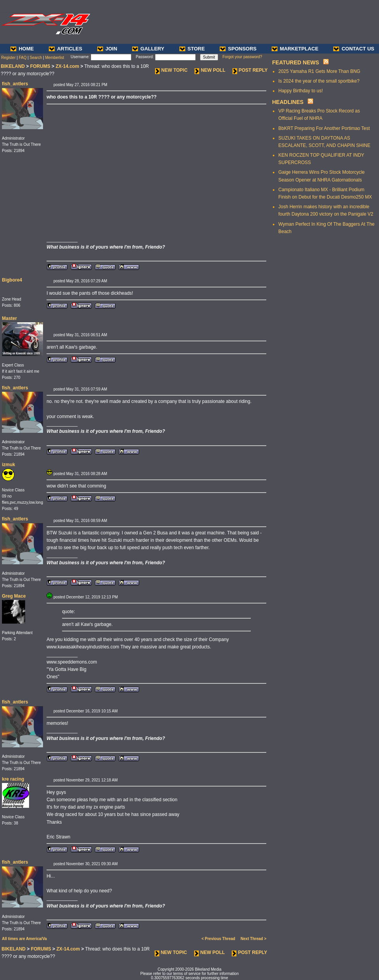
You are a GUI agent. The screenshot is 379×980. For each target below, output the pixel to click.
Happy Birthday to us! (301, 91)
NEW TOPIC (171, 70)
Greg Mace (14, 596)
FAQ (22, 58)
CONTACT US (354, 49)
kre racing (13, 779)
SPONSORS (238, 49)
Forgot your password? (242, 57)
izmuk (9, 465)
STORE (192, 49)
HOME (22, 49)
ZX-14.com (67, 66)
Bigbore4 (12, 280)
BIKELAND (13, 66)
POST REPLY (250, 70)
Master (9, 318)
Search (36, 58)
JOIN (107, 49)
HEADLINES (288, 102)
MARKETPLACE (295, 49)
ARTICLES (65, 49)
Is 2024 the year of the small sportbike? (319, 81)
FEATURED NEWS (295, 62)
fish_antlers (15, 84)
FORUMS (40, 66)
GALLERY (148, 49)
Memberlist (54, 58)
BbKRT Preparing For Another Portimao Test (324, 128)
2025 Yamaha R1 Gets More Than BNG (319, 71)
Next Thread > (253, 939)
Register (8, 58)
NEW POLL (210, 70)
